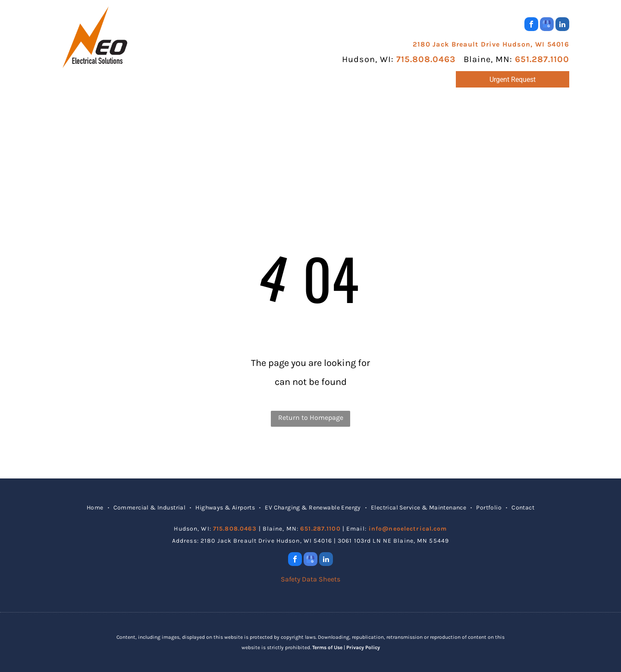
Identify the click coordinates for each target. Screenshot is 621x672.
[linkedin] (562, 25)
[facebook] (531, 25)
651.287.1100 (542, 59)
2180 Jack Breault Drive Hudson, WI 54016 (491, 44)
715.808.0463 (426, 59)
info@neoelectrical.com (408, 529)
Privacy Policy (363, 647)
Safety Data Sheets (310, 579)
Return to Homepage (311, 417)
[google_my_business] (547, 25)
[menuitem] (104, 113)
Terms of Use (327, 647)
